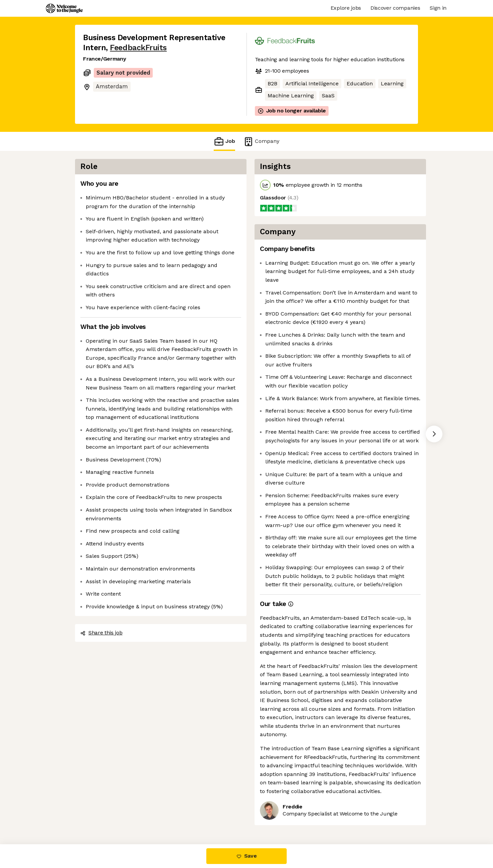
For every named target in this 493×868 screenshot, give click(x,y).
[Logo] (64, 8)
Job (224, 141)
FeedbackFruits (138, 48)
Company (261, 141)
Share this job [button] (101, 633)
